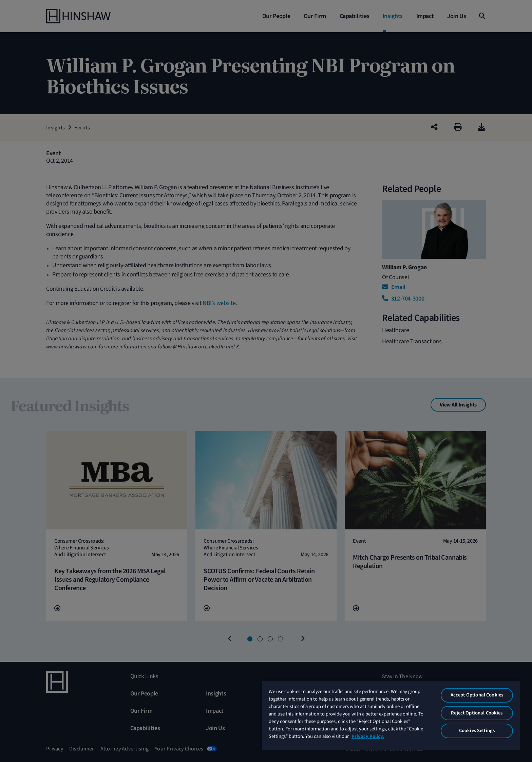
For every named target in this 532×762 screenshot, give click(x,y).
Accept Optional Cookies (477, 695)
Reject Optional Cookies (477, 713)
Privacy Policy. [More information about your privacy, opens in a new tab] (368, 736)
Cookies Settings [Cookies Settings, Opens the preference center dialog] (477, 731)
